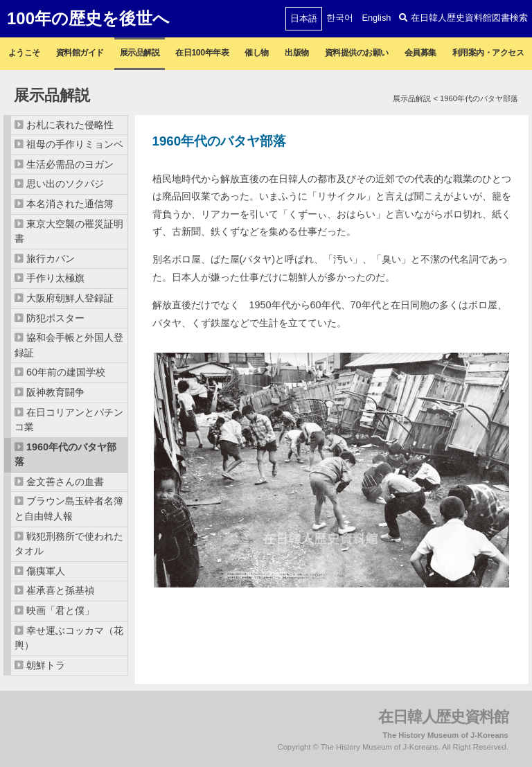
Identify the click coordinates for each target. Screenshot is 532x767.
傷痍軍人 (46, 571)
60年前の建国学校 (66, 372)
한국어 (340, 18)
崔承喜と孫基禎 (60, 590)
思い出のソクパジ (65, 184)
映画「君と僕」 (60, 610)
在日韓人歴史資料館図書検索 (463, 18)
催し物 (257, 53)
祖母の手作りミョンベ (75, 144)
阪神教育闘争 (55, 392)
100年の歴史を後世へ (88, 18)
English (376, 18)
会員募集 (420, 53)
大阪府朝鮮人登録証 (70, 298)
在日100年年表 (202, 53)
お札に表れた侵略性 (70, 125)
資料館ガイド (80, 53)
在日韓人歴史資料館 (443, 717)
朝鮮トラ (46, 665)
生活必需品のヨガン (70, 164)
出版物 (297, 53)
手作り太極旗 (55, 278)
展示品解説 (140, 53)
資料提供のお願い (357, 53)
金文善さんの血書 (65, 482)
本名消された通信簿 (70, 204)
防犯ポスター (55, 318)
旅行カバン (51, 258)
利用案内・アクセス (488, 53)
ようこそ (24, 53)
